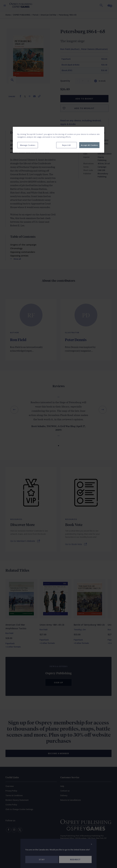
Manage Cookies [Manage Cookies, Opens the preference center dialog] (28, 145)
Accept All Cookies (89, 145)
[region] (58, 140)
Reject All (66, 145)
